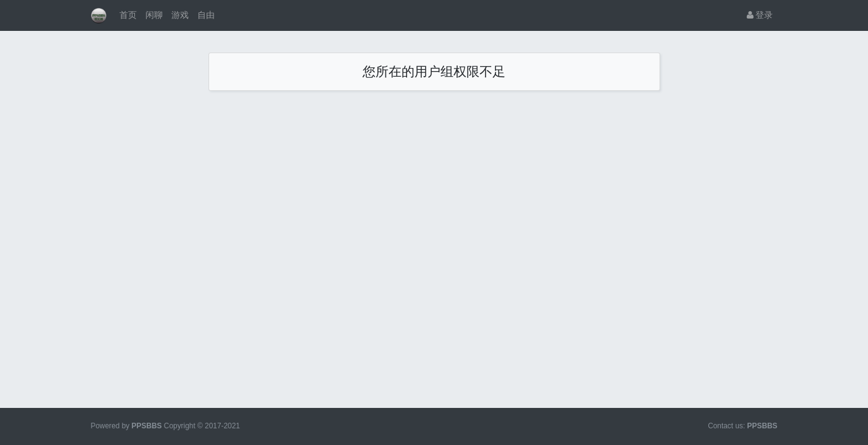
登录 (760, 15)
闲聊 (154, 15)
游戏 (180, 15)
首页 (128, 15)
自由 (206, 15)
